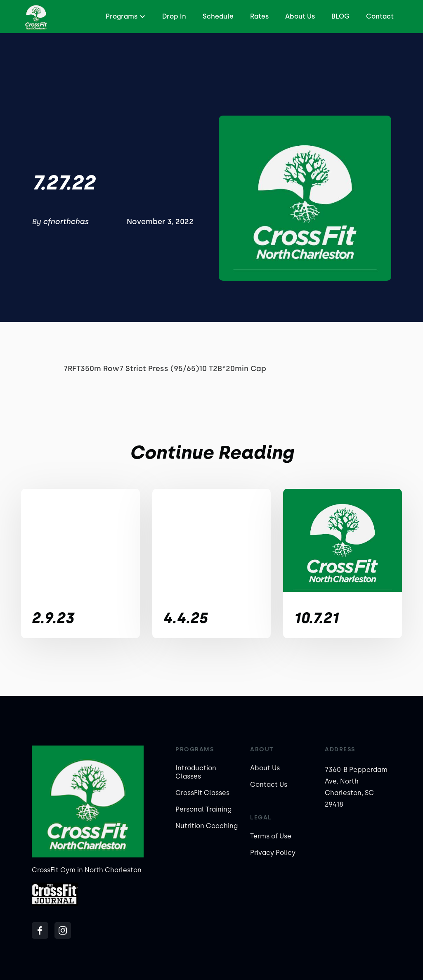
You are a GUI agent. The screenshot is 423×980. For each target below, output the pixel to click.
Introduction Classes (196, 772)
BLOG (340, 16)
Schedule (218, 16)
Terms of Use (271, 836)
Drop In (174, 16)
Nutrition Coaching (207, 826)
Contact (380, 16)
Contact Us (269, 785)
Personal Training (203, 809)
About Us (300, 16)
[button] (125, 17)
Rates (259, 16)
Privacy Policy (273, 853)
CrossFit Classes (202, 793)
